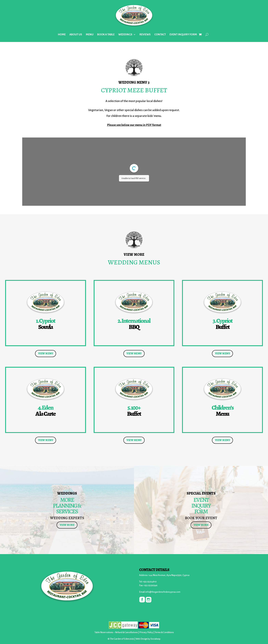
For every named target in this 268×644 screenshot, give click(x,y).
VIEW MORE (67, 525)
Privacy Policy (146, 632)
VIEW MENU (46, 353)
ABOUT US (76, 34)
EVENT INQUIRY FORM (183, 34)
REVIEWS (145, 34)
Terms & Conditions (164, 632)
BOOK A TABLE (106, 34)
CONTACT (160, 34)
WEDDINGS (125, 34)
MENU (90, 34)
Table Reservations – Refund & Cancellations (116, 632)
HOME (62, 34)
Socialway (156, 639)
